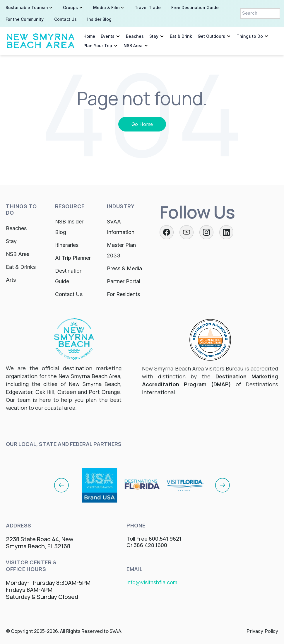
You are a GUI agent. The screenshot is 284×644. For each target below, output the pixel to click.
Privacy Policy (262, 631)
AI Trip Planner (73, 258)
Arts (11, 280)
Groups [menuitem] (70, 7)
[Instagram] (206, 232)
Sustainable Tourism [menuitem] (26, 7)
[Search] (260, 13)
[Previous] (61, 485)
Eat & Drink (181, 36)
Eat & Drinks (21, 267)
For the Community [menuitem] (24, 19)
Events (107, 36)
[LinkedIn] (226, 232)
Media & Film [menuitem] (106, 7)
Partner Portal (124, 281)
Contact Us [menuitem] (65, 19)
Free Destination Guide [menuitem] (195, 7)
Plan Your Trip (97, 45)
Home (89, 36)
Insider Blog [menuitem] (99, 19)
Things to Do (249, 36)
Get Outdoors (211, 36)
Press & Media (124, 268)
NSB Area (133, 45)
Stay (154, 36)
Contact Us (69, 294)
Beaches (135, 36)
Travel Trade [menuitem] (147, 7)
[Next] (223, 485)
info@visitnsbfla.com (152, 582)
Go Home (142, 124)
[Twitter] (187, 232)
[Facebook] (167, 232)
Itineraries (67, 245)
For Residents (123, 294)
